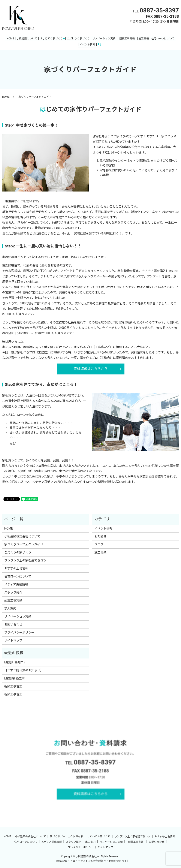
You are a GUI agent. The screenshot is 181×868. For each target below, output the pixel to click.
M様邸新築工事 (15, 678)
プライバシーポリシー (19, 633)
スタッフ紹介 (13, 593)
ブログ (99, 545)
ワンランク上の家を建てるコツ (25, 561)
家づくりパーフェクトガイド (24, 545)
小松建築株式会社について (22, 537)
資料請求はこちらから (91, 369)
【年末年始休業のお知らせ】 (24, 670)
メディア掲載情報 (16, 585)
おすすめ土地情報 (16, 569)
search (102, 44)
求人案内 (10, 609)
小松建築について (27, 39)
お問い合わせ (13, 625)
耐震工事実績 (128, 39)
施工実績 (144, 39)
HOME (10, 39)
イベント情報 (87, 45)
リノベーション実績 (104, 39)
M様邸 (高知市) (14, 663)
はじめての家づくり (51, 39)
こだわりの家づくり (78, 39)
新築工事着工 (13, 687)
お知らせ (100, 537)
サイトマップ (13, 641)
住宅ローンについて (163, 39)
